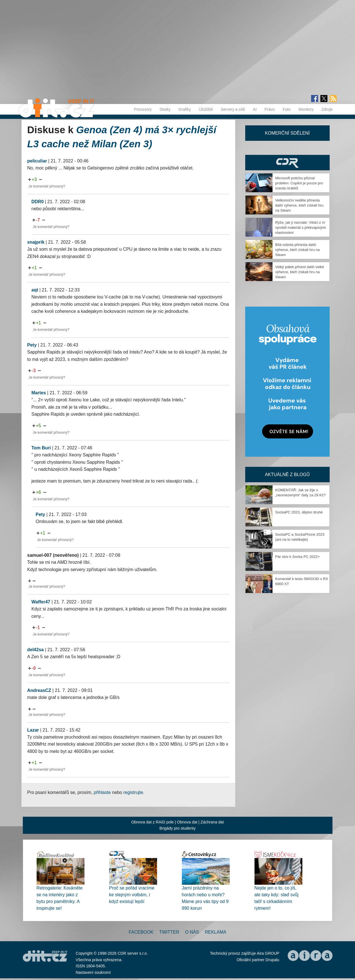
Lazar (33, 730)
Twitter (169, 932)
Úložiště (206, 109)
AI (255, 109)
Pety (32, 345)
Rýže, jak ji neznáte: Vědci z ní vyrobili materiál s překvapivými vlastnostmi (301, 228)
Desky (165, 109)
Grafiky (185, 109)
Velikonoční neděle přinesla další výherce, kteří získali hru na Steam (299, 205)
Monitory (306, 109)
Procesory (143, 109)
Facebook (141, 932)
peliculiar (37, 161)
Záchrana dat (212, 822)
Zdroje (327, 109)
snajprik (36, 242)
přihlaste (102, 792)
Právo (270, 109)
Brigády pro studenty (177, 828)
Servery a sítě (233, 109)
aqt (35, 290)
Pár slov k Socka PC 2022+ (298, 557)
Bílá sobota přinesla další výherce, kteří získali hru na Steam (298, 250)
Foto (287, 109)
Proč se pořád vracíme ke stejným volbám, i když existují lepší (132, 895)
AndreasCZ (39, 690)
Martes (39, 393)
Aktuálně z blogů (287, 475)
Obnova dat (187, 822)
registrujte (133, 792)
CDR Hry (287, 163)
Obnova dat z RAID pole (152, 822)
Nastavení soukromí (93, 972)
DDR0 (38, 202)
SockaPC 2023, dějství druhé (299, 512)
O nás (192, 932)
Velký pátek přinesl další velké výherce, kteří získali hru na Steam (300, 272)
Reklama (215, 932)
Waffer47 (41, 602)
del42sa (36, 650)
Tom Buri (41, 448)
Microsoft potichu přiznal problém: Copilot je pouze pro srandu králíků (299, 183)
